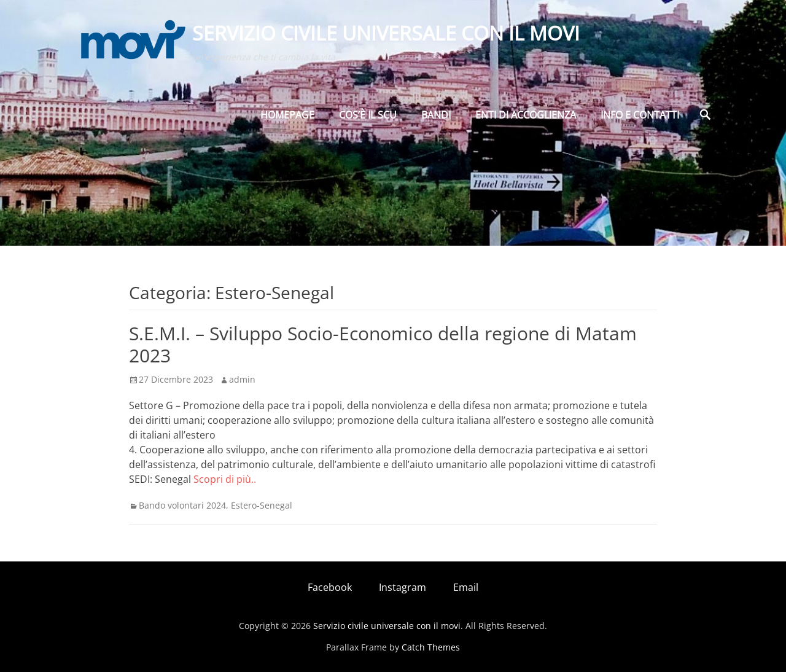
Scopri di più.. (225, 479)
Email (466, 587)
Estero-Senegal (262, 505)
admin (242, 379)
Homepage (287, 115)
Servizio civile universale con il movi (386, 33)
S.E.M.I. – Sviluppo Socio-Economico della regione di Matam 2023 (383, 344)
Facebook (330, 587)
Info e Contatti (640, 115)
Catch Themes (431, 647)
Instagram (403, 587)
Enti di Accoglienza (526, 115)
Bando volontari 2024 (182, 505)
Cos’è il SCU (368, 115)
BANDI (436, 115)
